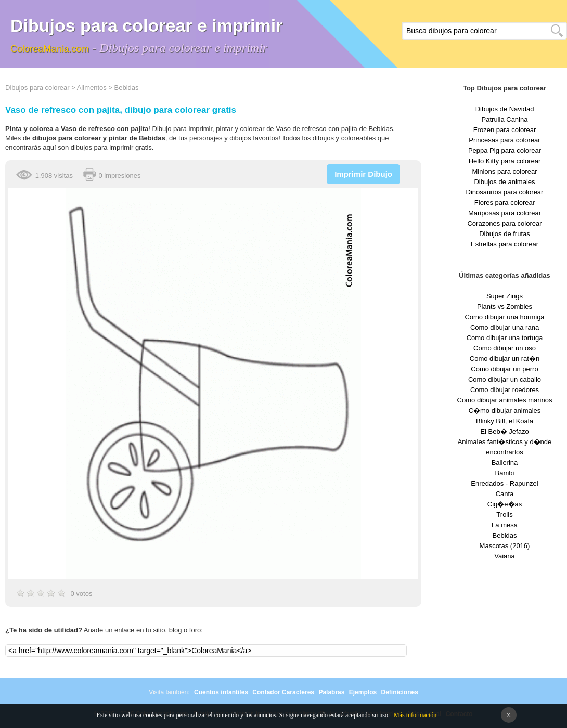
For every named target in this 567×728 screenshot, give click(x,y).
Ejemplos (363, 692)
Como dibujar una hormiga (504, 317)
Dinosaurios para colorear (505, 192)
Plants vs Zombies (505, 307)
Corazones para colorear (504, 223)
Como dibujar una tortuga (505, 338)
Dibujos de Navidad (505, 109)
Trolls (504, 515)
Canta (505, 494)
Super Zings (505, 296)
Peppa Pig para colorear (505, 151)
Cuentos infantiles (221, 692)
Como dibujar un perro (504, 369)
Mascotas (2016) (505, 546)
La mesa (505, 525)
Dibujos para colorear (37, 88)
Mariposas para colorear (505, 213)
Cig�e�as (505, 504)
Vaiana (505, 556)
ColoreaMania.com (50, 49)
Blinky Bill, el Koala (505, 421)
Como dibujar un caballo (505, 379)
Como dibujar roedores (505, 390)
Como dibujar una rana (505, 327)
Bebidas (127, 88)
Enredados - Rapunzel (504, 483)
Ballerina (505, 463)
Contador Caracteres (283, 692)
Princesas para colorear (504, 140)
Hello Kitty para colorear (505, 161)
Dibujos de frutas (505, 234)
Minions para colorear (504, 171)
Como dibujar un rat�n (505, 359)
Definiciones (399, 692)
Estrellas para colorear (505, 244)
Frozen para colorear (505, 130)
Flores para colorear (505, 203)
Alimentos (92, 88)
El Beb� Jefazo (504, 431)
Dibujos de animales (504, 182)
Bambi (505, 473)
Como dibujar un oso (505, 348)
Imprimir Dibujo (363, 174)
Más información (415, 715)
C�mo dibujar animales (505, 411)
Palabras (331, 692)
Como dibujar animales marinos (505, 400)
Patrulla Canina (505, 119)
